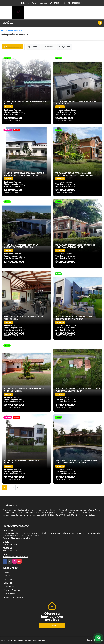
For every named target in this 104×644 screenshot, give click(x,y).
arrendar (8, 579)
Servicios (8, 583)
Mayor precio (64, 46)
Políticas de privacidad (14, 597)
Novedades (9, 586)
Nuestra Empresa (12, 590)
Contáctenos (10, 593)
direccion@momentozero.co (36, 3)
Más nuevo (34, 46)
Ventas (7, 575)
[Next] (18, 487)
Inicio (3, 30)
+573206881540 (77, 3)
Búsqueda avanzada (15, 30)
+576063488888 (59, 3)
